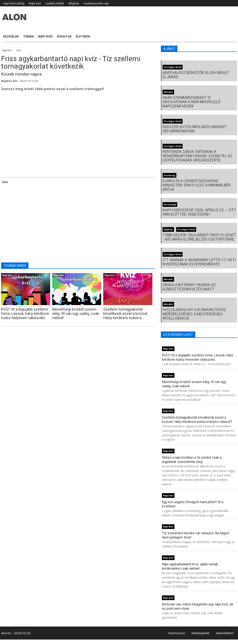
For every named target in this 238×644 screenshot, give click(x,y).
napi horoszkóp (14, 3)
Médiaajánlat (200, 633)
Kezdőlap (11, 36)
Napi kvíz (35, 3)
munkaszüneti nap (96, 3)
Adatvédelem (225, 633)
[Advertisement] (78, 129)
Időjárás (74, 3)
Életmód (83, 36)
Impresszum (177, 633)
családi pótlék (55, 3)
